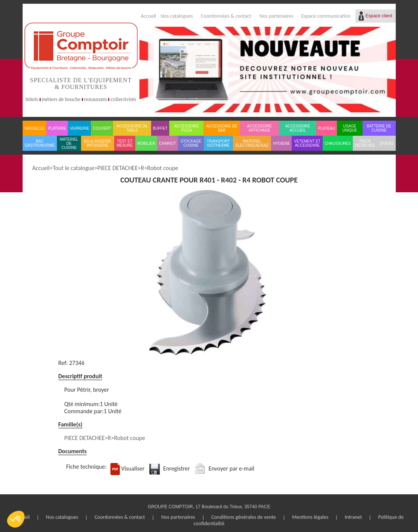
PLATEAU (327, 128)
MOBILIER (146, 143)
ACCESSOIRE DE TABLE (132, 128)
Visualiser (133, 468)
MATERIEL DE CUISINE (69, 143)
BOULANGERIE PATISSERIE (98, 143)
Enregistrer (177, 468)
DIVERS (387, 143)
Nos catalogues (177, 16)
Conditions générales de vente (244, 517)
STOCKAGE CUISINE (191, 143)
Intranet (353, 517)
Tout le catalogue (73, 168)
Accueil (148, 16)
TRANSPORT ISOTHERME (219, 143)
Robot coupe (162, 168)
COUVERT (102, 128)
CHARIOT (168, 143)
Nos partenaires (276, 16)
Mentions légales (310, 517)
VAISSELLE (34, 128)
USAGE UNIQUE (350, 128)
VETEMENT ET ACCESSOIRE (307, 143)
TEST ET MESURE (125, 143)
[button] (16, 519)
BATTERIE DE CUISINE (379, 128)
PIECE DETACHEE (365, 143)
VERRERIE (79, 128)
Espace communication (326, 16)
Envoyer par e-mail (231, 468)
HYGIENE (281, 143)
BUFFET (160, 128)
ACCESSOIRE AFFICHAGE (260, 128)
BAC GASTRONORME (40, 143)
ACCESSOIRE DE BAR (222, 128)
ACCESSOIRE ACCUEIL (298, 128)
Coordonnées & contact (226, 16)
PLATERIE (57, 128)
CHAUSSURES (338, 143)
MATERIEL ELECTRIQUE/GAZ (252, 143)
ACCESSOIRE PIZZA (187, 128)
